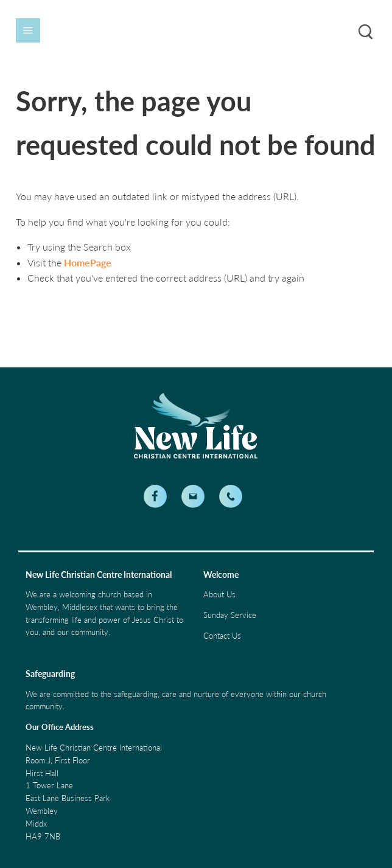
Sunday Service (230, 615)
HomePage (88, 262)
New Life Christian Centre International (99, 575)
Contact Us (222, 636)
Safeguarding (50, 674)
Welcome (221, 575)
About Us (219, 594)
